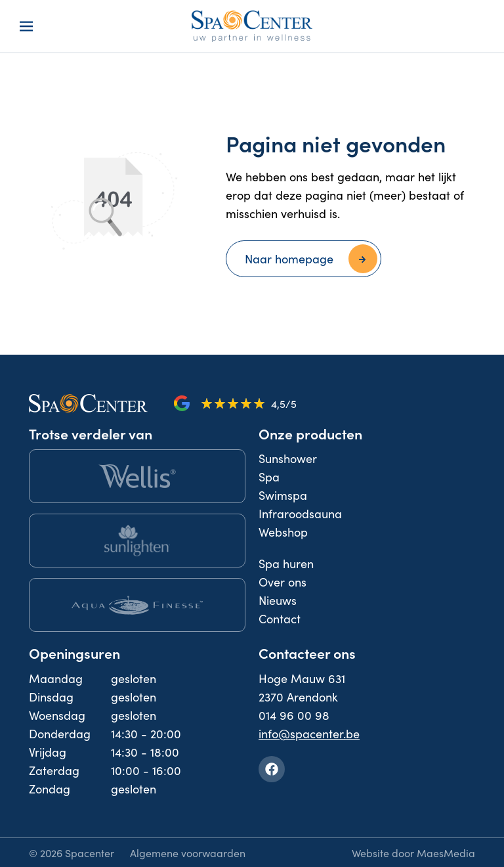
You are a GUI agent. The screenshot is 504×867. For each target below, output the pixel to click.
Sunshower (288, 458)
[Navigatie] (26, 26)
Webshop (283, 532)
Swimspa (283, 495)
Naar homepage (289, 258)
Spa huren (286, 563)
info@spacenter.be (309, 733)
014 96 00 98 (294, 715)
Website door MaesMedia (413, 853)
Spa (269, 477)
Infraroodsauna (300, 513)
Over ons (283, 582)
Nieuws (278, 600)
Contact (280, 618)
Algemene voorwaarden (188, 853)
